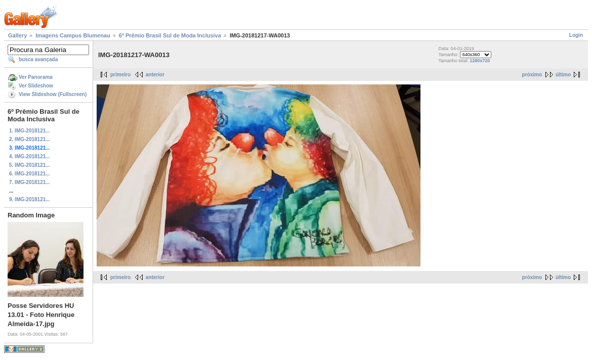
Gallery (17, 35)
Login (576, 35)
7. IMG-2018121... (30, 182)
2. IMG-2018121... (30, 139)
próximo (532, 75)
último (563, 75)
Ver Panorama (36, 77)
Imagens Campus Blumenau (73, 35)
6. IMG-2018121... (30, 174)
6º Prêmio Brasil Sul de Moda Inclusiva (170, 35)
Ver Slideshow (36, 86)
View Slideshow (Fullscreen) (53, 94)
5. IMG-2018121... (30, 165)
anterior (155, 75)
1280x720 (480, 61)
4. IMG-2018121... (30, 156)
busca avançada (38, 59)
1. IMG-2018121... (30, 131)
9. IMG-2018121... (30, 199)
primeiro (120, 75)
